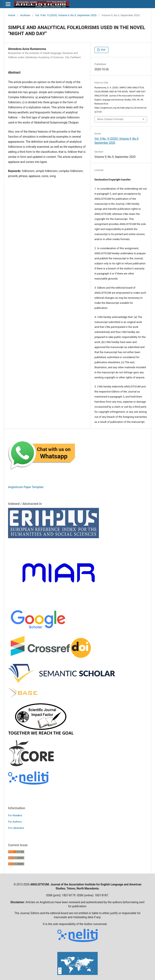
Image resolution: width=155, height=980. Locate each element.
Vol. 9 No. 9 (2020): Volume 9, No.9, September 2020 (66, 15)
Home (12, 15)
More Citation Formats (110, 119)
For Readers (15, 815)
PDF (103, 50)
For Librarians (16, 828)
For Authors (15, 822)
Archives (25, 15)
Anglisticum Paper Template (26, 487)
